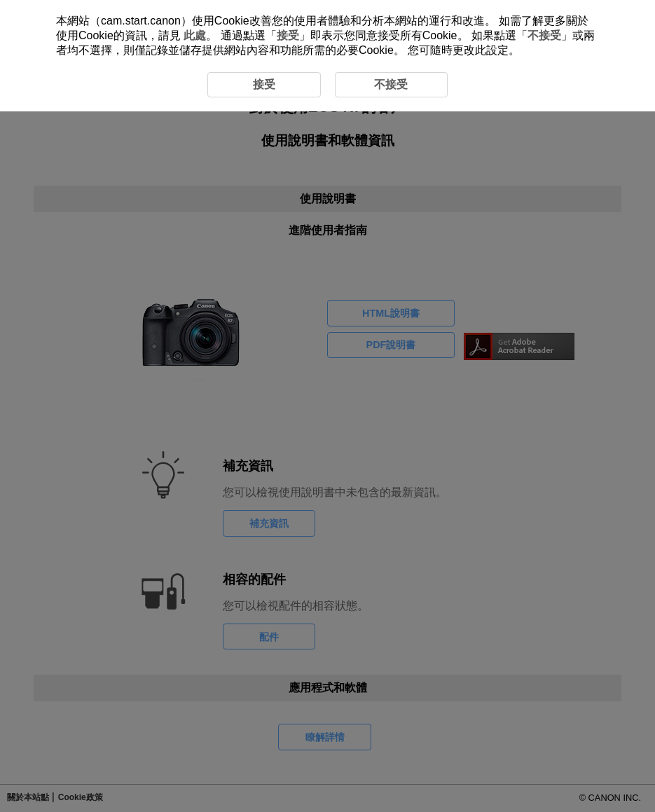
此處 (195, 35)
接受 (288, 35)
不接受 (544, 35)
